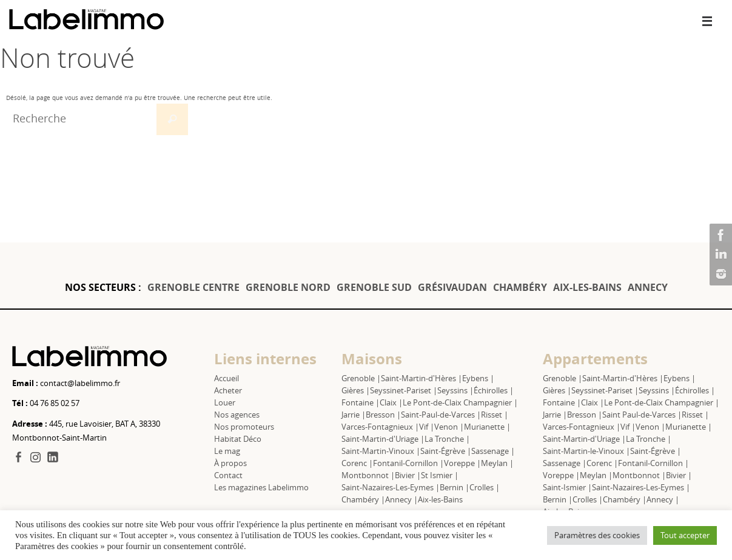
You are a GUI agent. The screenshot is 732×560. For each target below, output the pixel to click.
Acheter (228, 390)
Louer (225, 402)
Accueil (227, 378)
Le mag (227, 451)
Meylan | (497, 463)
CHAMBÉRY (520, 287)
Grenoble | (361, 378)
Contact (228, 475)
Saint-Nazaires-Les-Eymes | (391, 487)
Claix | (391, 402)
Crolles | (485, 487)
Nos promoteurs (244, 427)
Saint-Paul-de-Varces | (441, 415)
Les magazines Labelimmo (261, 487)
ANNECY (648, 287)
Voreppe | (462, 463)
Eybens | (478, 378)
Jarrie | (354, 415)
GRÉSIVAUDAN (452, 287)
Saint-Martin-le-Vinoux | (586, 451)
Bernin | (455, 487)
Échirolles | (494, 390)
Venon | (449, 427)
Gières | (356, 390)
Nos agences (237, 415)
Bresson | (383, 415)
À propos (230, 463)
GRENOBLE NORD (288, 287)
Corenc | (357, 463)
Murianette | (487, 427)
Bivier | (408, 475)
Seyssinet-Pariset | (404, 390)
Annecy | (401, 499)
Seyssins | (455, 390)
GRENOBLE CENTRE (193, 287)
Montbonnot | (368, 475)
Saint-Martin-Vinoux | (381, 451)
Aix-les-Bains (440, 499)
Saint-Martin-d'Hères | (421, 378)
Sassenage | (493, 451)
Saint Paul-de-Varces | (642, 415)
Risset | (495, 415)
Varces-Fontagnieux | (380, 427)
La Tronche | (447, 439)
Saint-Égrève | (446, 451)
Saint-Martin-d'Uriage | (383, 439)
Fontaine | (361, 402)
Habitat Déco (238, 439)
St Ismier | (440, 475)
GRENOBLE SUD (374, 287)
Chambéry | (363, 499)
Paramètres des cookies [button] (597, 535)
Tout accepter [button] (685, 535)
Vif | (427, 427)
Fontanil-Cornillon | (408, 463)
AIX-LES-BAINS (587, 287)
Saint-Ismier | (567, 487)
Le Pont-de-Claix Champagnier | (460, 402)
